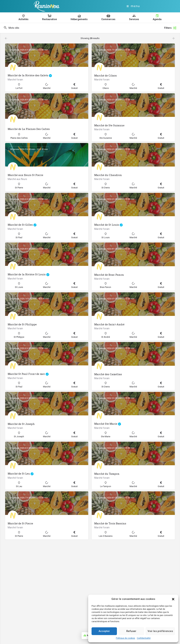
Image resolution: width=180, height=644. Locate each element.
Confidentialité (144, 638)
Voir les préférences (160, 631)
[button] (173, 599)
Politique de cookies (125, 638)
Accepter (104, 631)
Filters (170, 28)
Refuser (131, 631)
